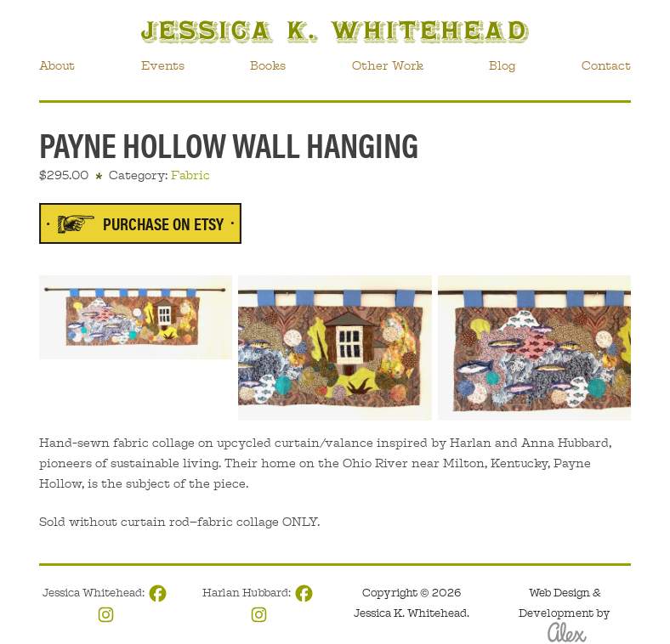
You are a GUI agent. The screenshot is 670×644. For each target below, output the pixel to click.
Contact (606, 65)
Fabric (190, 175)
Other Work (388, 65)
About (57, 65)
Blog (502, 65)
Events (163, 65)
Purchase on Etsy (163, 223)
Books (268, 65)
